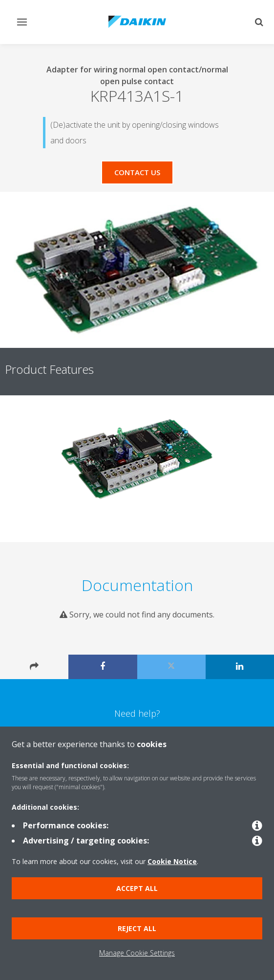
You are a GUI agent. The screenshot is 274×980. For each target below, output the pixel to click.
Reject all (137, 928)
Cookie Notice (172, 861)
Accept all (137, 888)
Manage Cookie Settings (137, 953)
